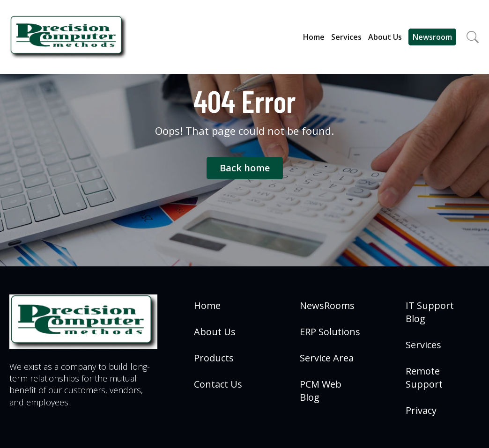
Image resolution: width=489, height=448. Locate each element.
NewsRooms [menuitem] (327, 305)
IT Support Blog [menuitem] (430, 312)
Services (346, 37)
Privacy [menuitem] (421, 410)
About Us (385, 37)
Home (314, 37)
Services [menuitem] (423, 345)
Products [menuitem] (214, 358)
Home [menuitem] (207, 305)
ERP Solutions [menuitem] (330, 332)
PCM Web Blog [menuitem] (321, 391)
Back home (245, 168)
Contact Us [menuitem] (218, 384)
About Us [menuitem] (215, 332)
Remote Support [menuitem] (424, 378)
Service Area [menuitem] (327, 358)
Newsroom (432, 37)
